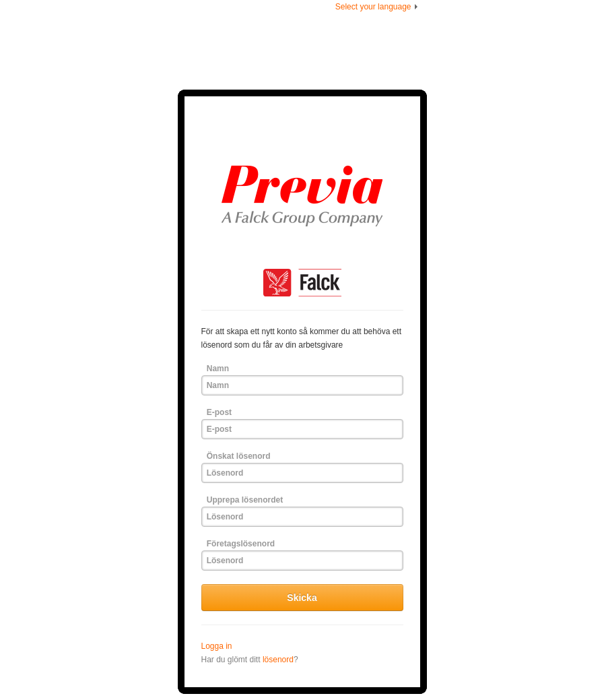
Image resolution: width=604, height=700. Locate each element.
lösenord (278, 660)
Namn (218, 369)
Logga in (217, 646)
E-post (219, 412)
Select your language (378, 7)
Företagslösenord (241, 544)
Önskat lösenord (239, 456)
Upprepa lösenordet (245, 500)
